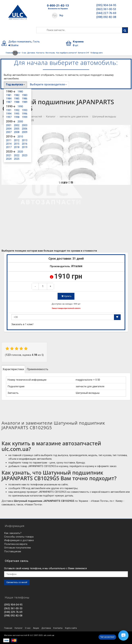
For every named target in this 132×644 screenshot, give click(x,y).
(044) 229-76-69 (13, 612)
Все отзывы (50, 53)
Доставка (31, 53)
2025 (17, 159)
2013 (25, 140)
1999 (25, 117)
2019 (25, 147)
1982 (17, 95)
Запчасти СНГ (84, 53)
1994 (9, 114)
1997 (9, 117)
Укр (61, 15)
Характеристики (13, 369)
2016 (25, 144)
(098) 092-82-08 (106, 17)
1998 (17, 117)
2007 (9, 132)
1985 (17, 99)
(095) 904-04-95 (106, 5)
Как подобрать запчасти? (67, 53)
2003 (25, 125)
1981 (9, 95)
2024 (9, 159)
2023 (25, 155)
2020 (20, 152)
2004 (9, 129)
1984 (9, 99)
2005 (17, 129)
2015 (17, 144)
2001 (9, 125)
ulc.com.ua (49, 635)
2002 (17, 125)
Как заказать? (13, 533)
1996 (25, 114)
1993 (25, 110)
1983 (25, 95)
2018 (17, 147)
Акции (36, 628)
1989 (25, 102)
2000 (20, 122)
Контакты (40, 53)
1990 (20, 106)
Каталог (17, 53)
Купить (66, 296)
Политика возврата (16, 544)
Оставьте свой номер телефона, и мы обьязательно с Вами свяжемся (45, 568)
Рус (55, 15)
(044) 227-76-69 (106, 13)
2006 (25, 129)
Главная (9, 53)
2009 (25, 132)
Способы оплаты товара (19, 537)
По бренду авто (97, 53)
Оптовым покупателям (17, 548)
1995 (17, 114)
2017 (9, 147)
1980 (20, 92)
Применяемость (38, 369)
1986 (25, 99)
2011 (9, 140)
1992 (17, 110)
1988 (17, 102)
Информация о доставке (19, 540)
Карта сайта (71, 628)
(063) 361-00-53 (106, 9)
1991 (9, 110)
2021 (9, 155)
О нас (24, 53)
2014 (9, 144)
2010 (20, 137)
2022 (17, 155)
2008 (17, 132)
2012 (17, 140)
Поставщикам (13, 551)
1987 (9, 102)
